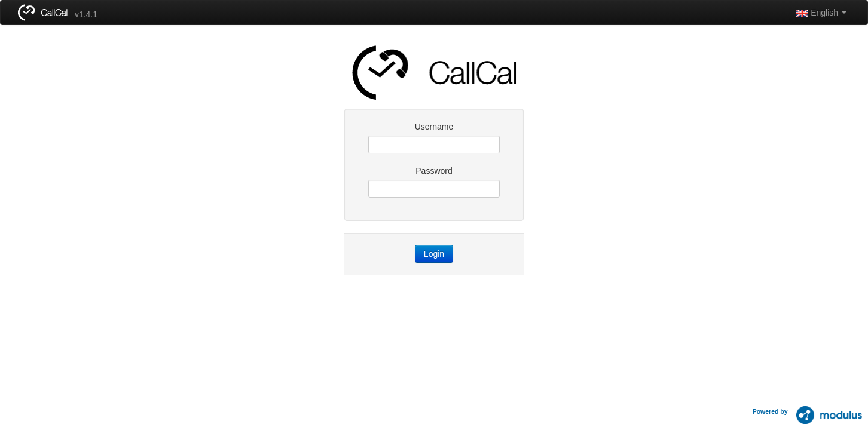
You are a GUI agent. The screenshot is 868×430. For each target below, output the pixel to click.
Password (434, 171)
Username (434, 127)
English (821, 13)
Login (434, 254)
